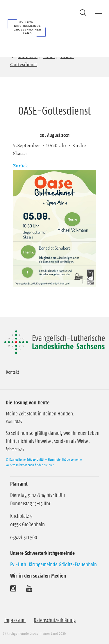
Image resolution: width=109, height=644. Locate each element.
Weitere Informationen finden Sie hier (30, 465)
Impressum (15, 620)
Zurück (20, 166)
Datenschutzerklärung (55, 620)
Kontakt (12, 372)
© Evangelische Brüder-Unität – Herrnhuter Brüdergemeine (44, 459)
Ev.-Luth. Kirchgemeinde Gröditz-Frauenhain (53, 565)
